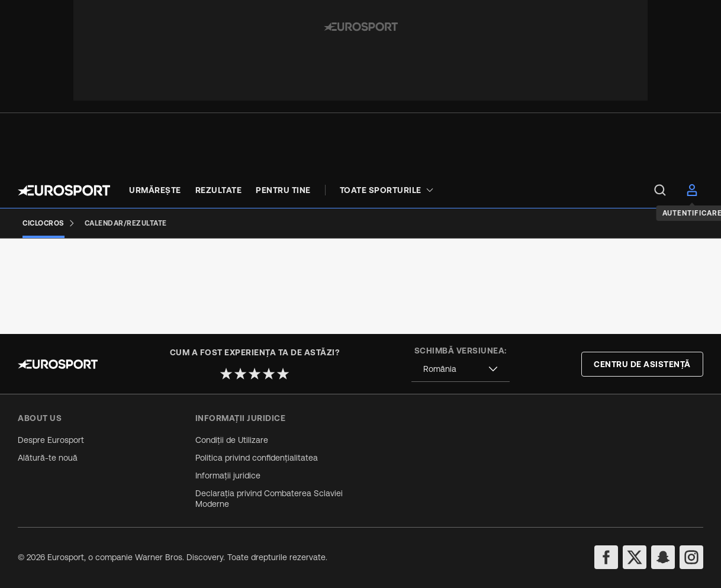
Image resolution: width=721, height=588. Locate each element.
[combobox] (461, 369)
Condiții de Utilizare (232, 440)
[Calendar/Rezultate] (126, 223)
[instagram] (691, 557)
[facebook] (606, 557)
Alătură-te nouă (48, 458)
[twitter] (635, 557)
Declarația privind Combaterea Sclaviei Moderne (269, 499)
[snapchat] (663, 557)
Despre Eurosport (51, 440)
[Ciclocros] (49, 223)
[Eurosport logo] (64, 190)
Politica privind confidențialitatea (257, 458)
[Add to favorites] (269, 275)
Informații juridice (228, 475)
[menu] (660, 190)
